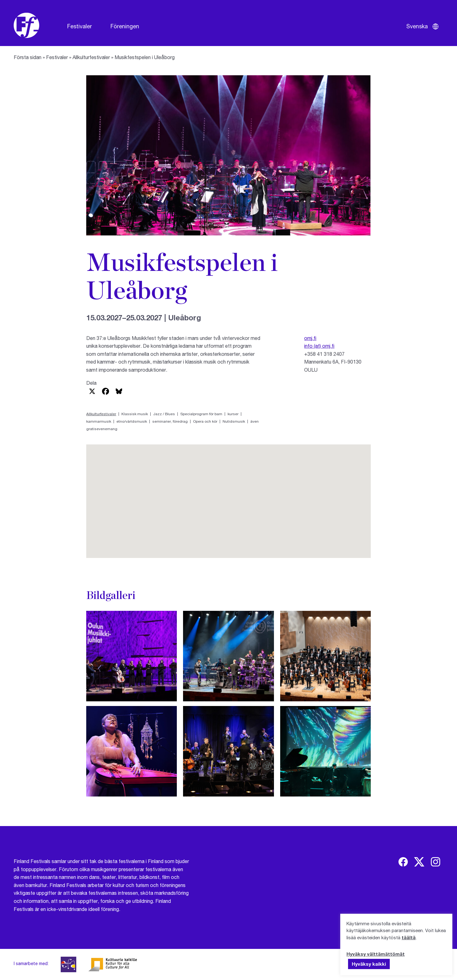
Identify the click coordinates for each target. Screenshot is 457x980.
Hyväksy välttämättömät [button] (376, 954)
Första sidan (28, 57)
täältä (409, 937)
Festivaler (80, 26)
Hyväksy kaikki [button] (369, 964)
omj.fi (310, 338)
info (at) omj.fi (319, 346)
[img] (403, 862)
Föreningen (125, 26)
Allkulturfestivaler (91, 57)
